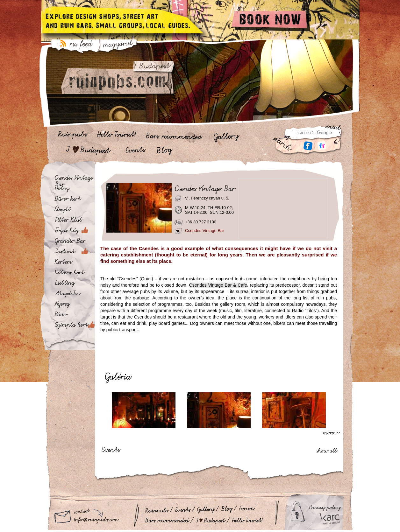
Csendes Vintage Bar (205, 231)
